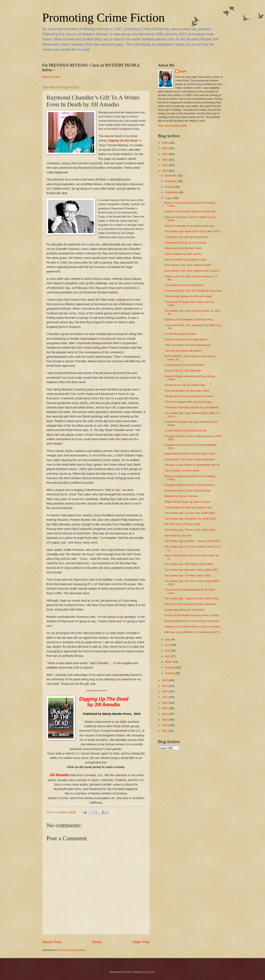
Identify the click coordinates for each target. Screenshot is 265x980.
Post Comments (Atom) (72, 950)
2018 (165, 691)
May (168, 651)
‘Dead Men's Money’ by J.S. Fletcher (186, 243)
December (171, 176)
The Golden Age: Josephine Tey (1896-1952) (190, 519)
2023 (165, 160)
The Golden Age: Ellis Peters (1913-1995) (189, 564)
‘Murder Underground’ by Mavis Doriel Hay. (189, 226)
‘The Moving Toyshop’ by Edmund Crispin (188, 296)
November (171, 181)
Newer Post (52, 942)
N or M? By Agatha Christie (180, 334)
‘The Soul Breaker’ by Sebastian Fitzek (187, 391)
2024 (165, 154)
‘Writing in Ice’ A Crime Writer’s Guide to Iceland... (193, 627)
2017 (165, 697)
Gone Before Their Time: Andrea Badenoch (189, 459)
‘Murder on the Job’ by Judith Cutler (185, 385)
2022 (165, 165)
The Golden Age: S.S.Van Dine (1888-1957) (190, 513)
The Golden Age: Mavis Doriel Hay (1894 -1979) (192, 231)
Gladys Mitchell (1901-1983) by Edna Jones (190, 454)
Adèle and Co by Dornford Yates (183, 248)
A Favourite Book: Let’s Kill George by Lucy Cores (193, 291)
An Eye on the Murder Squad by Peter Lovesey (192, 615)
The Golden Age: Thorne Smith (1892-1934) (190, 530)
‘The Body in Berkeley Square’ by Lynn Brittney (192, 407)
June (168, 645)
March (169, 662)
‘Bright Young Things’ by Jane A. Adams (187, 502)
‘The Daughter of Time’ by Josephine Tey (188, 507)
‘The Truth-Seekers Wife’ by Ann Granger (188, 402)
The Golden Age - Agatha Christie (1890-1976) (191, 598)
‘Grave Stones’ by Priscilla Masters (184, 365)
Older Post (141, 942)
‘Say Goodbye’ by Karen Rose (182, 471)
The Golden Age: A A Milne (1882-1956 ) (188, 575)
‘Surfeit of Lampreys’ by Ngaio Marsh (186, 339)
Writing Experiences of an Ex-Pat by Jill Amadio (192, 621)
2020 (165, 680)
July (168, 639)
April (168, 656)
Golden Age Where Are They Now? (185, 610)
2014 (165, 714)
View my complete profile (172, 126)
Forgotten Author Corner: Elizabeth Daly (187, 491)
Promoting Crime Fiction (103, 17)
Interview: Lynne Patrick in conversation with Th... (193, 632)
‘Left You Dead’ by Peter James (183, 254)
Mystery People (51, 77)
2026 (165, 143)
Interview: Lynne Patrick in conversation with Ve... (193, 465)
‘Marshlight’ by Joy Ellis (178, 535)
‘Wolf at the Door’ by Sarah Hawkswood (187, 345)
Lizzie (183, 71)
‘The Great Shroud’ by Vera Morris (184, 285)
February (171, 667)
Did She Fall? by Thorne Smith (182, 524)
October (170, 187)
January (170, 673)
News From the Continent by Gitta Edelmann (190, 604)
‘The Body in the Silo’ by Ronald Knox (186, 237)
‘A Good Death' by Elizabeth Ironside (186, 431)
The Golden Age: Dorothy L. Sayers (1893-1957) (192, 541)
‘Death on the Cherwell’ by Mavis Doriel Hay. (190, 211)
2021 (165, 171)
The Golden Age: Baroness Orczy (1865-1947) (191, 570)
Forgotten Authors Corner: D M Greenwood (189, 485)
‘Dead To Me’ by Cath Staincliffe (183, 371)
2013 (165, 720)
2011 (165, 731)
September (172, 192)
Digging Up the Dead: (123, 140)
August (169, 198)
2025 (165, 148)
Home (97, 942)
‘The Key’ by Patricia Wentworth (183, 351)
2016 (165, 703)
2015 (165, 708)
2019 (165, 686)
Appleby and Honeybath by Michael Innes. (189, 319)
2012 (165, 725)
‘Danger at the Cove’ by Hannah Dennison (189, 396)
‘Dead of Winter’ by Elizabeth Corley (185, 260)
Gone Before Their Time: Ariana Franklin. (188, 265)
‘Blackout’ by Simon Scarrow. (181, 496)
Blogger (151, 972)
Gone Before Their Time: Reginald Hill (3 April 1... (193, 271)
